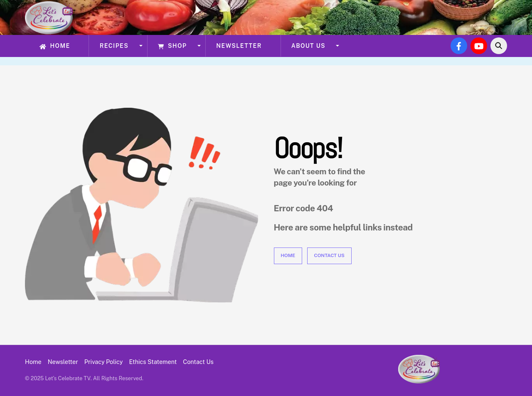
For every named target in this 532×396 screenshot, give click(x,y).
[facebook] (459, 45)
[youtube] (479, 45)
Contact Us (329, 255)
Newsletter (239, 46)
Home (55, 46)
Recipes (114, 46)
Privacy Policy (104, 362)
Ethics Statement (153, 362)
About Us (308, 46)
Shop (172, 46)
